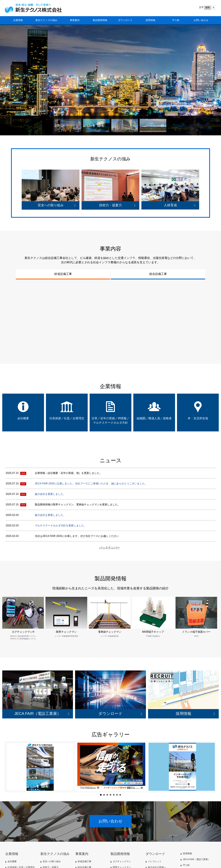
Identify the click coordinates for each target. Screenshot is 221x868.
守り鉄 (176, 20)
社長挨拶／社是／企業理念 (67, 418)
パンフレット (155, 861)
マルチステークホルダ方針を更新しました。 (61, 526)
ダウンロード (125, 20)
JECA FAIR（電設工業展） (196, 859)
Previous (58, 125)
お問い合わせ (201, 20)
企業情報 (18, 20)
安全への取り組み (52, 861)
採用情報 (150, 20)
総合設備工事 (158, 274)
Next (162, 125)
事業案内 (75, 20)
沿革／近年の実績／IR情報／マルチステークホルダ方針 (110, 421)
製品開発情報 (100, 20)
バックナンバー (110, 548)
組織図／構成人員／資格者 (154, 418)
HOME (36, 8)
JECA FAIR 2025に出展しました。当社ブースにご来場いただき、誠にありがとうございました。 (91, 484)
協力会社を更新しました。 (50, 494)
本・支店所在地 (198, 418)
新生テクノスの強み (46, 20)
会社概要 (23, 418)
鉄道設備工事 (63, 274)
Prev (10, 767)
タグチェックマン (122, 861)
